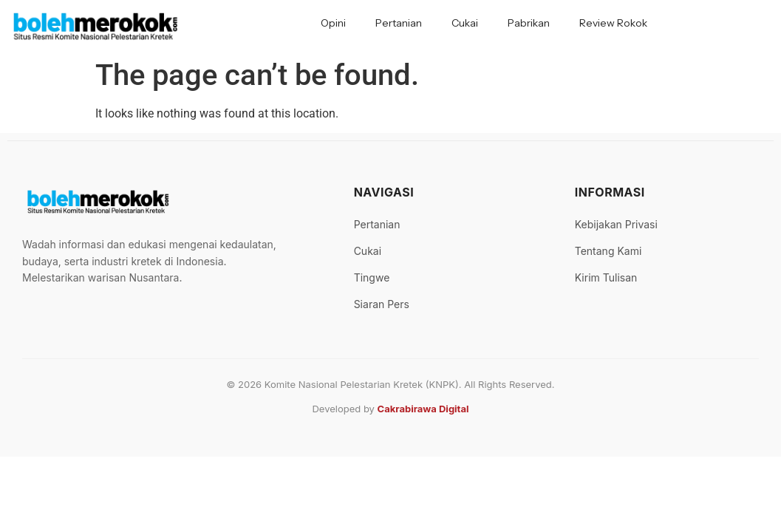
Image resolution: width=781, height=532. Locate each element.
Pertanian (399, 23)
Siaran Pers (382, 304)
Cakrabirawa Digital (423, 409)
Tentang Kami (608, 251)
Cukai (465, 23)
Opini (333, 23)
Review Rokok (613, 23)
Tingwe (372, 277)
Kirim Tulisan (606, 277)
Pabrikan (529, 23)
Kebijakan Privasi (616, 224)
